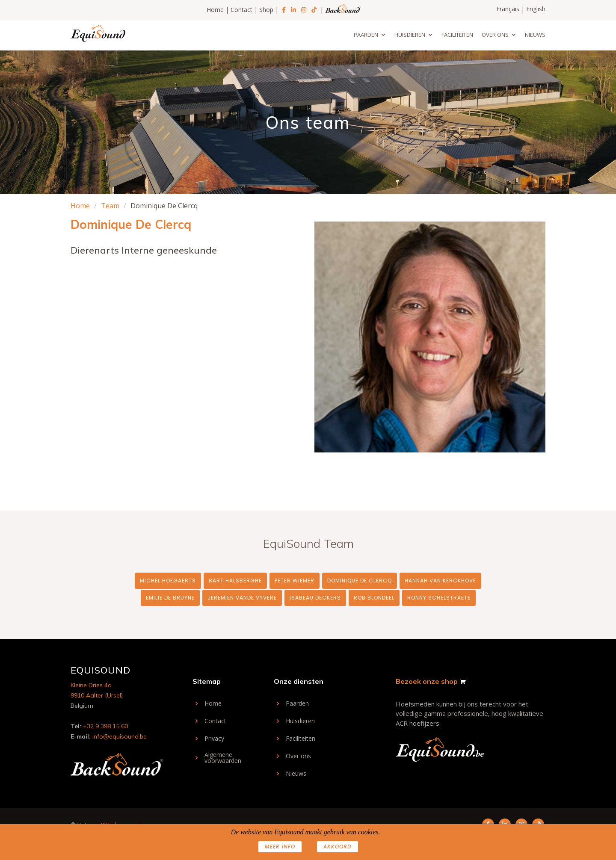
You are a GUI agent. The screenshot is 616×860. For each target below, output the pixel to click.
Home (215, 10)
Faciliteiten (457, 35)
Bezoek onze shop (427, 681)
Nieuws (535, 35)
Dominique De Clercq (360, 581)
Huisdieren (410, 35)
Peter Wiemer (295, 581)
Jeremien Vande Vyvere (242, 598)
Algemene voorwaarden (223, 758)
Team (110, 206)
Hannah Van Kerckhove (440, 581)
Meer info (280, 847)
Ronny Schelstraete (439, 598)
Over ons (495, 35)
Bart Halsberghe (235, 581)
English (536, 9)
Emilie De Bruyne (170, 598)
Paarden (366, 35)
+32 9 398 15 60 (105, 726)
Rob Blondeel (374, 598)
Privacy (214, 739)
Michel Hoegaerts (168, 581)
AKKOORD (338, 847)
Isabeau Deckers (315, 598)
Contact (241, 10)
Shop (266, 10)
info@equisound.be (120, 736)
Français (508, 9)
